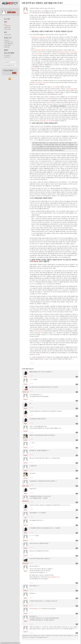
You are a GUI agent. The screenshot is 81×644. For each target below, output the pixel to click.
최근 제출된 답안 (9, 44)
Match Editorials (71, 89)
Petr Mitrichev (39, 331)
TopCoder (55, 87)
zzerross (25, 632)
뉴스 (6, 24)
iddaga (25, 471)
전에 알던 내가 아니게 (47, 121)
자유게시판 (8, 26)
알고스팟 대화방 (9, 53)
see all (14, 73)
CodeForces (56, 91)
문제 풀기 (7, 40)
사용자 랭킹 (8, 45)
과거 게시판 (8, 29)
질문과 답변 (8, 28)
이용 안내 (7, 57)
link (77, 377)
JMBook (34, 68)
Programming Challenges (38, 37)
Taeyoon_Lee (26, 392)
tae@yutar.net (37, 609)
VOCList (25, 13)
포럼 (5, 22)
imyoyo (25, 548)
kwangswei (25, 563)
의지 (74, 102)
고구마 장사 (33, 261)
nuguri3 (25, 455)
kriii (25, 518)
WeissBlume (25, 501)
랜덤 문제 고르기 (9, 42)
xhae (42, 11)
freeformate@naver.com (53, 577)
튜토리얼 (7, 47)
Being (25, 377)
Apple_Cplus (26, 486)
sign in (9, 12)
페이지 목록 (8, 35)
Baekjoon (25, 540)
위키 (5, 32)
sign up (13, 12)
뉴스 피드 (7, 19)
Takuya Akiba (73, 52)
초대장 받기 (8, 55)
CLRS (31, 83)
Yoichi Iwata (38, 54)
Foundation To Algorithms (43, 83)
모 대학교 (48, 99)
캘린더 (6, 50)
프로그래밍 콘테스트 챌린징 (38, 50)
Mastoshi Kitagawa (64, 52)
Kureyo (25, 440)
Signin (25, 571)
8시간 (47, 163)
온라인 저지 (8, 38)
